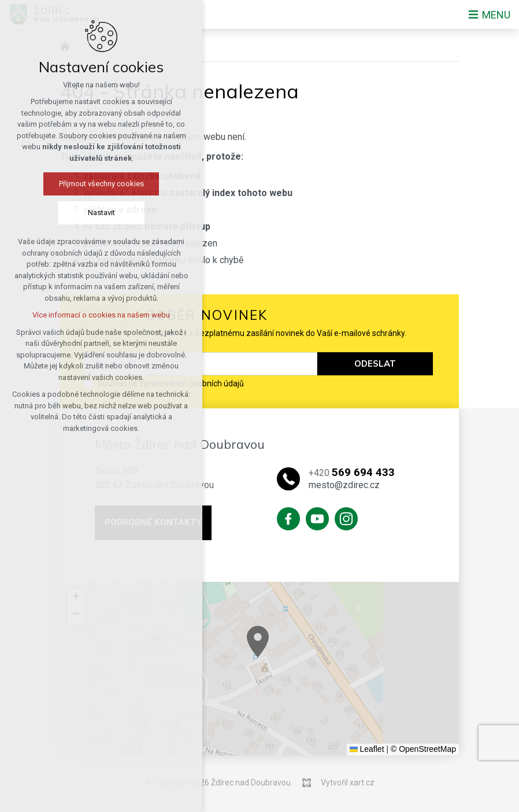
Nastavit (101, 213)
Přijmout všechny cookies (101, 184)
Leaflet (367, 749)
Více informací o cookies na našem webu (101, 315)
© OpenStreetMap (423, 749)
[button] (336, 665)
